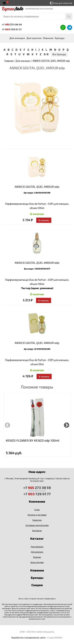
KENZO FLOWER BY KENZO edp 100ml (33, 440)
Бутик (13, 9)
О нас (37, 509)
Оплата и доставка (37, 515)
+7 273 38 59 (12, 24)
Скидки (37, 585)
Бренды (60, 38)
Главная (9, 61)
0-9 (46, 54)
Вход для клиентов (63, 3)
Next (67, 425)
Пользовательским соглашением (57, 617)
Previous (7, 425)
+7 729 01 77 (12, 29)
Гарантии (37, 520)
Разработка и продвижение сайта (28, 638)
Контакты (37, 530)
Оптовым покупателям (37, 525)
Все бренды (59, 54)
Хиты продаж (37, 562)
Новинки (48, 38)
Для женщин (17, 38)
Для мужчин (34, 38)
